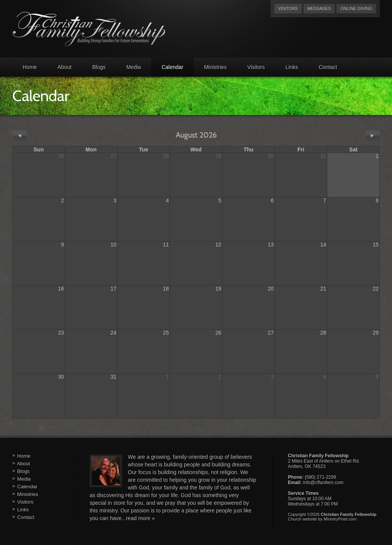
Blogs (99, 67)
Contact (328, 67)
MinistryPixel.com (340, 519)
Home (30, 67)
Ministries (215, 67)
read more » (140, 518)
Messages (319, 8)
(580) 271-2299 (320, 477)
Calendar (172, 67)
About (65, 67)
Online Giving (356, 8)
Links (292, 67)
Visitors (288, 8)
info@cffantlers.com (323, 483)
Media (134, 67)
